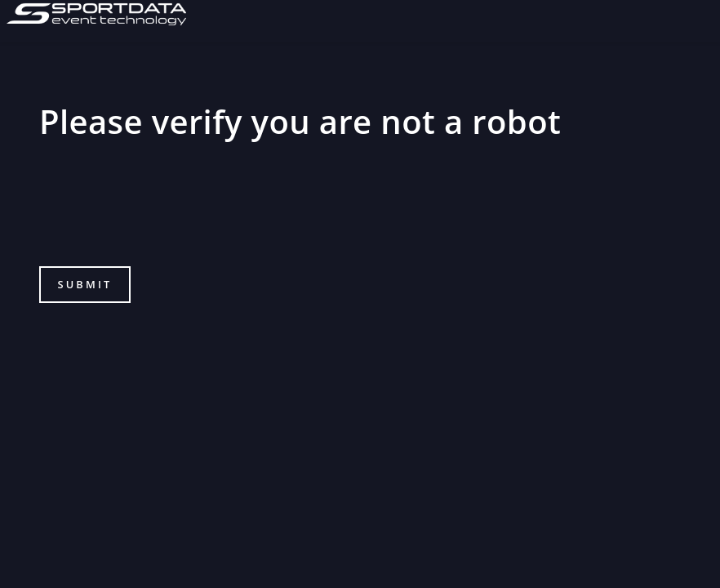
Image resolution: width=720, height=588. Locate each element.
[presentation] (163, 213)
